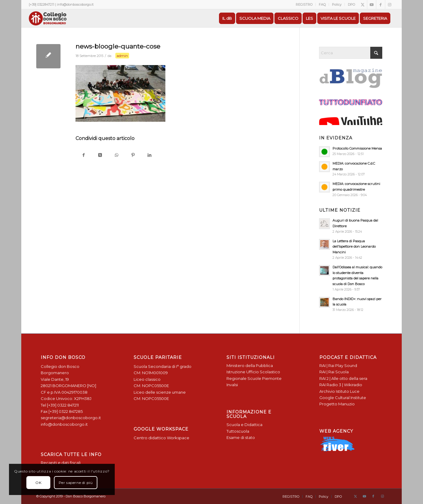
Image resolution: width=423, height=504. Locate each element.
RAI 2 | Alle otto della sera (343, 378)
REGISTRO (304, 4)
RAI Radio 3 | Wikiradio (341, 385)
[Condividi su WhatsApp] (117, 155)
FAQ (322, 4)
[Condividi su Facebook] (84, 155)
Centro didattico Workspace (161, 438)
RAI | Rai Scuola (334, 372)
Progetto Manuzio (337, 404)
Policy (337, 4)
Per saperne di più (76, 483)
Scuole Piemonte (265, 378)
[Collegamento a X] (363, 4)
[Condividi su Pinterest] (133, 155)
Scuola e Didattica (244, 425)
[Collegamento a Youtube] (372, 4)
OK (38, 483)
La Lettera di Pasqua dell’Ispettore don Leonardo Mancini (354, 247)
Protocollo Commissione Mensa (357, 148)
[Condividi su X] (100, 155)
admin (122, 56)
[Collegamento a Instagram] (390, 4)
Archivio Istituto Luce (339, 391)
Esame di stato (241, 437)
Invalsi (232, 385)
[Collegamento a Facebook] (381, 4)
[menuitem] (304, 4)
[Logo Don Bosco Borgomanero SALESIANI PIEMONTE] (48, 18)
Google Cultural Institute (343, 398)
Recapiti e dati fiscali (61, 463)
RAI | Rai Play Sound (338, 365)
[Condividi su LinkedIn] (150, 155)
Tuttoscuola (238, 431)
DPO (351, 4)
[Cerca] (351, 53)
